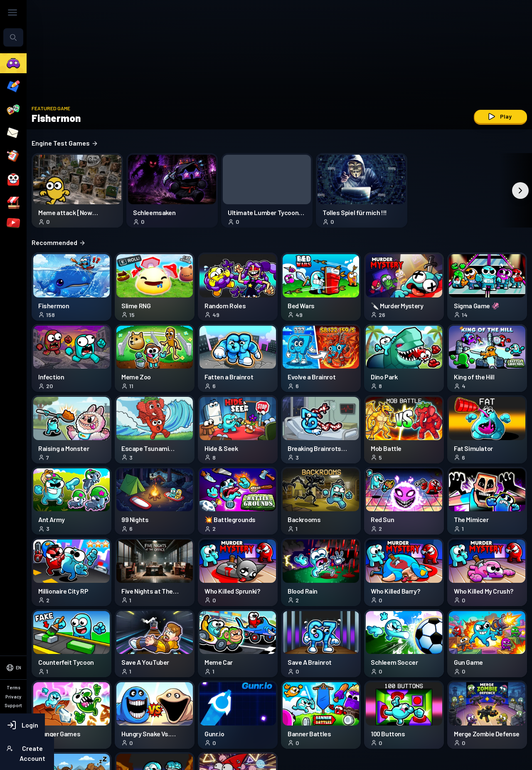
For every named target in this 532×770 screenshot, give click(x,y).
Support (16, 710)
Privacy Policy (23, 700)
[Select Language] (53, 669)
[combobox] (53, 62)
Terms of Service (26, 690)
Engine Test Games (145, 143)
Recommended (138, 242)
